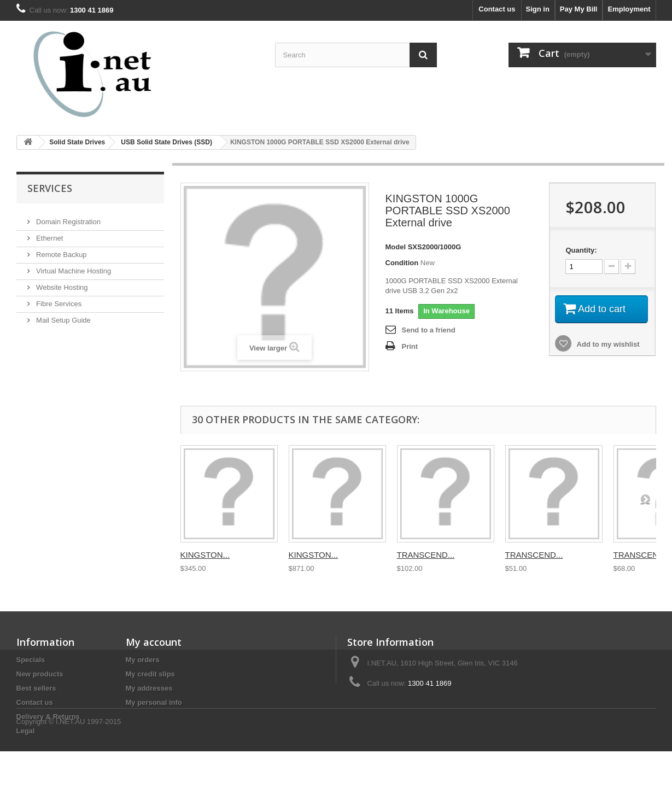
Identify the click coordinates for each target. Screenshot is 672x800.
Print (410, 346)
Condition (402, 263)
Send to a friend (429, 330)
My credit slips (150, 674)
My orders (143, 660)
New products (40, 674)
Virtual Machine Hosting (73, 267)
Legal (26, 731)
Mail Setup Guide (63, 316)
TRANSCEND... (426, 555)
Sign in (538, 9)
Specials (31, 660)
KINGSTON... (205, 555)
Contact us (497, 9)
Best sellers (36, 688)
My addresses (149, 688)
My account (154, 642)
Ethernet (49, 234)
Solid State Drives (77, 142)
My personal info (154, 702)
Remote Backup (61, 250)
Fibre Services (58, 299)
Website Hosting (61, 283)
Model (396, 247)
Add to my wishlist (607, 344)
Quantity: (581, 250)
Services (50, 188)
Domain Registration (68, 217)
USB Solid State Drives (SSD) (166, 142)
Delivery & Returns (48, 717)
